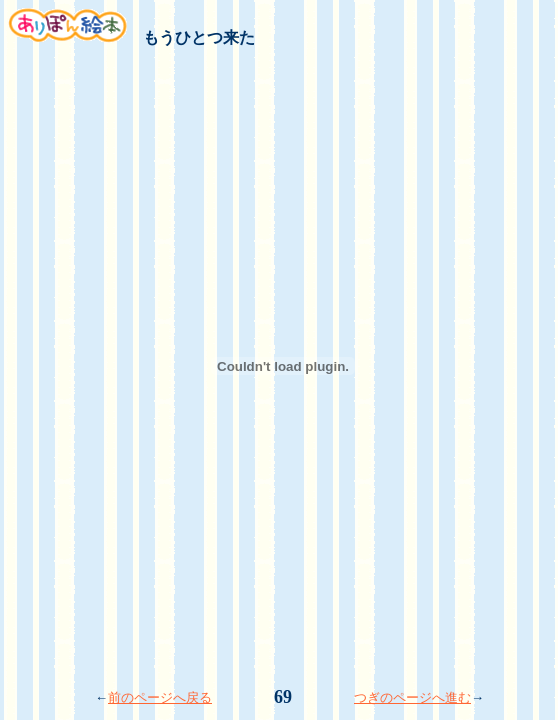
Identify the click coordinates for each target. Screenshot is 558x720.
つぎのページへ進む (412, 697)
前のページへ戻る (160, 697)
